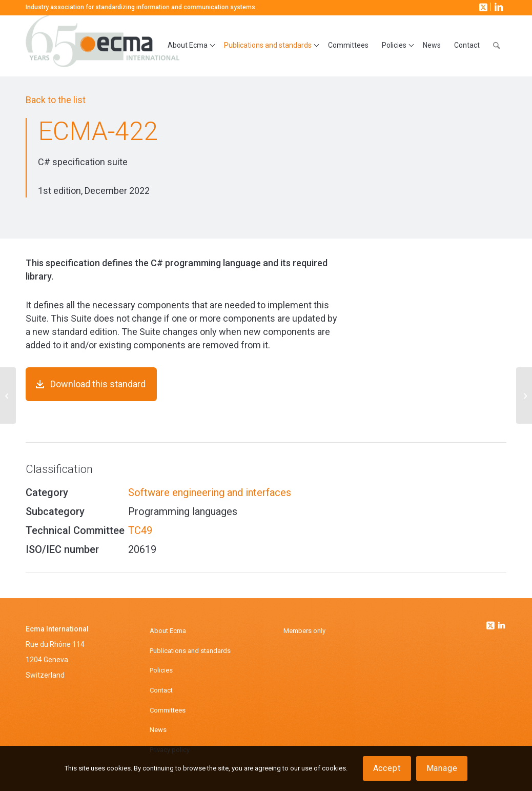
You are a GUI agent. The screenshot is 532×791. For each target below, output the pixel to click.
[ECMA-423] (524, 395)
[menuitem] (189, 46)
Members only (304, 631)
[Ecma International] (103, 46)
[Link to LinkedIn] (498, 7)
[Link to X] (482, 7)
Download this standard (98, 384)
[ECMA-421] (8, 395)
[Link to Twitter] (492, 623)
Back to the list (56, 100)
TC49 (140, 530)
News (158, 730)
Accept (387, 768)
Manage (442, 768)
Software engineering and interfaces (210, 492)
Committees (168, 710)
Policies (161, 670)
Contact (161, 690)
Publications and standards (190, 651)
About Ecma (168, 631)
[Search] (496, 46)
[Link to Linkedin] (502, 626)
